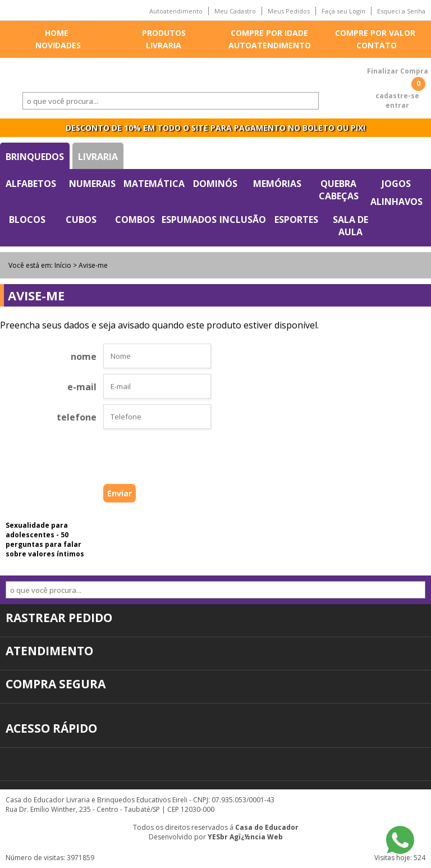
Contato (377, 45)
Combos (135, 220)
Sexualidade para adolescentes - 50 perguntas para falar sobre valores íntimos (45, 540)
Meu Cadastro (235, 11)
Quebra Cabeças (339, 190)
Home (57, 33)
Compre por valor (375, 33)
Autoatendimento (176, 11)
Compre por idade (269, 33)
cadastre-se (397, 96)
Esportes (296, 220)
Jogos (396, 184)
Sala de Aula (350, 226)
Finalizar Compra (398, 71)
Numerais (92, 184)
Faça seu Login (343, 11)
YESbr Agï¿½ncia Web (245, 837)
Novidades (58, 45)
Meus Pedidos (289, 11)
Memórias (277, 184)
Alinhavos (396, 202)
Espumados (189, 220)
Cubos (81, 220)
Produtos (164, 33)
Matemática (154, 184)
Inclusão (243, 220)
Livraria (164, 45)
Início (63, 265)
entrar (397, 105)
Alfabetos (31, 184)
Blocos (27, 220)
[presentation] (139, 459)
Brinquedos (35, 157)
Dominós (215, 184)
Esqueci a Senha (401, 11)
